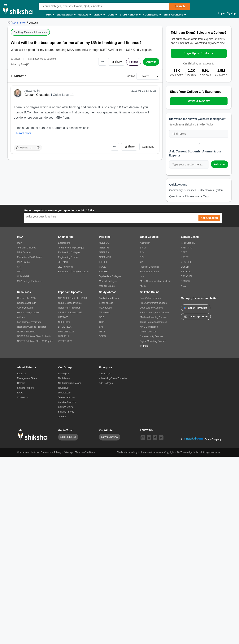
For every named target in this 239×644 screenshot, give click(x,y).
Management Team (27, 378)
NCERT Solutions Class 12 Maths (34, 336)
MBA (50, 15)
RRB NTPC (187, 248)
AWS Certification (149, 327)
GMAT (102, 322)
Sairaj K (25, 64)
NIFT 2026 (63, 336)
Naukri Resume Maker (70, 383)
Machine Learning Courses (154, 317)
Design (99, 15)
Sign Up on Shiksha (199, 53)
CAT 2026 (63, 317)
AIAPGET (104, 272)
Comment (148, 147)
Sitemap (68, 452)
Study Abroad (130, 15)
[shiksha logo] (34, 435)
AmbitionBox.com (67, 402)
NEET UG (104, 243)
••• (102, 62)
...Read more (23, 133)
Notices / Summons (41, 452)
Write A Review (199, 101)
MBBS (143, 286)
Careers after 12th (26, 298)
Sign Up (231, 13)
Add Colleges (106, 383)
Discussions (192, 196)
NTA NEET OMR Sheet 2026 (73, 298)
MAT (20, 272)
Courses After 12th (27, 303)
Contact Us (23, 397)
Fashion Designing (149, 267)
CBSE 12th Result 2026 (70, 313)
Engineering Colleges (69, 252)
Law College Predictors (29, 322)
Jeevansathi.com (67, 397)
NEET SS (104, 252)
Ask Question (209, 218)
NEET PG (104, 248)
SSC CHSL (187, 276)
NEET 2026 (64, 322)
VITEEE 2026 (65, 341)
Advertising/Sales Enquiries (113, 378)
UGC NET (186, 262)
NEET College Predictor (70, 303)
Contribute (106, 430)
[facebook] (155, 438)
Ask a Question (25, 308)
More (112, 15)
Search (180, 6)
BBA (142, 257)
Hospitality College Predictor (32, 327)
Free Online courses (150, 298)
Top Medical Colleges (110, 276)
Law (142, 276)
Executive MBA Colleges (30, 257)
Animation (145, 243)
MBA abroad (105, 308)
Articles (21, 317)
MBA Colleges (24, 252)
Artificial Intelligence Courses (155, 313)
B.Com (143, 248)
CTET (184, 252)
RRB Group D (188, 243)
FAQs (20, 393)
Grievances (23, 452)
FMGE (102, 267)
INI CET (103, 262)
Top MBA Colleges (27, 248)
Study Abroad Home (109, 298)
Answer (151, 62)
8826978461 (70, 437)
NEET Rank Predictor (69, 308)
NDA (183, 286)
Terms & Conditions (85, 452)
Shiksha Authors (26, 388)
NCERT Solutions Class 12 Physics (35, 341)
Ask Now (220, 164)
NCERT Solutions (26, 332)
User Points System (212, 190)
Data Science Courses (151, 308)
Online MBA (23, 276)
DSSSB (185, 267)
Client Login (105, 374)
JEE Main (63, 262)
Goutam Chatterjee (37, 95)
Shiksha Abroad (66, 412)
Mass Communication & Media (156, 281)
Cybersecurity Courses (152, 336)
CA (142, 262)
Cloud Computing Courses (153, 322)
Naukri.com (64, 378)
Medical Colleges (108, 281)
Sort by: (130, 76)
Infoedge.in (64, 374)
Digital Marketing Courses (153, 341)
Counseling (152, 15)
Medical (84, 15)
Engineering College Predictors (74, 272)
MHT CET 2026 (66, 332)
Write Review (111, 437)
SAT (101, 327)
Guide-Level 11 (63, 95)
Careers (21, 383)
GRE (102, 317)
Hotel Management (150, 272)
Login (222, 13)
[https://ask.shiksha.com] (20, 23)
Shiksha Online (174, 15)
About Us (22, 374)
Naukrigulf (63, 388)
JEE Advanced (66, 267)
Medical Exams (107, 286)
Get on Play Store (196, 308)
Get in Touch (66, 430)
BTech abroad (106, 303)
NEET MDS (105, 257)
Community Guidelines (183, 190)
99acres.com (65, 393)
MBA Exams (23, 262)
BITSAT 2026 (65, 327)
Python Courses (148, 332)
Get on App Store (196, 316)
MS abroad (105, 313)
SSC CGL (186, 272)
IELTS (102, 332)
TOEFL (103, 336)
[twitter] (161, 438)
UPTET (185, 257)
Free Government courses (153, 303)
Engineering (66, 15)
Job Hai (62, 417)
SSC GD (185, 281)
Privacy (58, 452)
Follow (134, 62)
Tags (206, 196)
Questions (175, 196)
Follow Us (146, 430)
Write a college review (28, 313)
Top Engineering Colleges (71, 248)
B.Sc (142, 252)
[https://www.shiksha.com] (9, 23)
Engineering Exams (68, 257)
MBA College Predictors (29, 281)
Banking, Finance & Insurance (30, 32)
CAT (19, 267)
